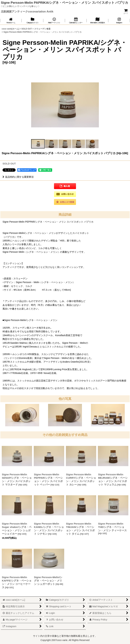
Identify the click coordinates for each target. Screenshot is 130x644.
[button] (38, 144)
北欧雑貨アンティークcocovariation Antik (27, 11)
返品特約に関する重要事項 (18, 177)
